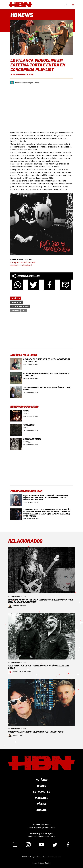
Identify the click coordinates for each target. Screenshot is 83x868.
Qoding (48, 863)
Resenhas (42, 798)
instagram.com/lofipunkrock (23, 262)
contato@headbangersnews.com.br (41, 827)
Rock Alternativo (20, 306)
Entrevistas (41, 792)
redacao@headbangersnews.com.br (41, 836)
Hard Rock (17, 302)
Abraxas (15, 310)
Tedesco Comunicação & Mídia (27, 83)
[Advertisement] (44, 333)
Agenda (41, 810)
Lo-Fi (24, 310)
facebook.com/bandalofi (21, 265)
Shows (42, 786)
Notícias (16, 298)
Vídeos (41, 804)
